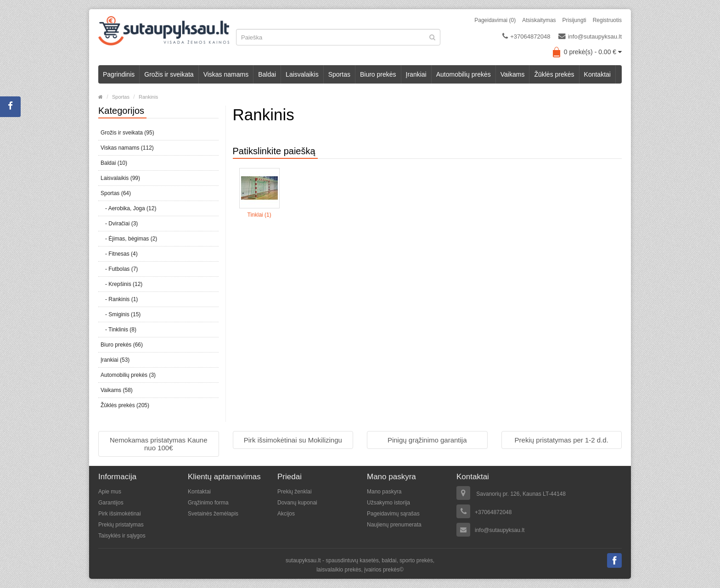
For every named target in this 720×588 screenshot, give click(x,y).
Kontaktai (597, 74)
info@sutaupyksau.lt (590, 36)
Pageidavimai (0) (495, 20)
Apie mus (110, 492)
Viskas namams (226, 74)
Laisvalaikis (302, 74)
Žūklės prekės (554, 74)
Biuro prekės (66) (122, 345)
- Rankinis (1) (119, 299)
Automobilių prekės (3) (128, 375)
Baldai (267, 74)
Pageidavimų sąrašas (393, 514)
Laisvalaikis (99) (120, 178)
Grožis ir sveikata (169, 74)
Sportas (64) (116, 193)
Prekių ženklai (295, 492)
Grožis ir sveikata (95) (127, 133)
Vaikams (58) (117, 390)
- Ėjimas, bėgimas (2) (129, 239)
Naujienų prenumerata (394, 525)
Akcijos (286, 514)
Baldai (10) (114, 163)
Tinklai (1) (259, 215)
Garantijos (111, 503)
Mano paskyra (384, 492)
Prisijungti (574, 20)
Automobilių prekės (464, 74)
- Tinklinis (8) (118, 330)
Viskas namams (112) (127, 148)
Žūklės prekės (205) (125, 405)
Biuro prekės (378, 74)
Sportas (339, 74)
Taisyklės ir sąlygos (122, 536)
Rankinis (148, 97)
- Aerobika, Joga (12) (128, 208)
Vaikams (513, 74)
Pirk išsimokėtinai (120, 514)
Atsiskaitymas (539, 20)
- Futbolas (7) (119, 269)
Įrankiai (416, 74)
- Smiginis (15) (121, 314)
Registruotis (607, 20)
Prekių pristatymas (121, 525)
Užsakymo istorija (388, 503)
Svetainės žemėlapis (213, 514)
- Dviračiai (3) (119, 224)
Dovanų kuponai (297, 503)
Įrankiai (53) (115, 360)
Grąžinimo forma (208, 503)
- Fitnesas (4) (119, 254)
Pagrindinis (119, 74)
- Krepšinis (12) (121, 284)
